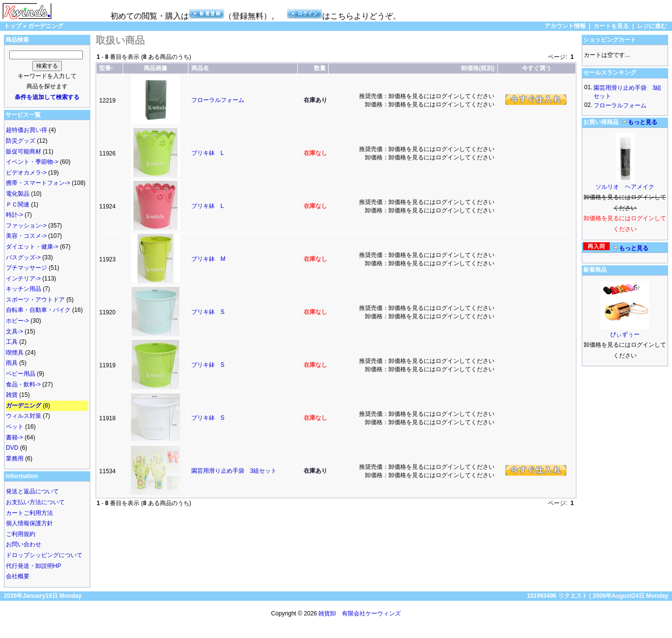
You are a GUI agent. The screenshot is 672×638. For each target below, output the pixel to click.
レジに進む (652, 26)
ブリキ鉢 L (207, 153)
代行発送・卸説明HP (34, 566)
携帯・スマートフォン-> (38, 183)
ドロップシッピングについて (44, 555)
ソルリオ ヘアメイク (625, 187)
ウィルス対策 (24, 416)
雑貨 (12, 395)
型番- (106, 68)
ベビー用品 (21, 374)
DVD (12, 448)
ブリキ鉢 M (208, 259)
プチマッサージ (26, 268)
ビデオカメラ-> (26, 173)
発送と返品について (32, 491)
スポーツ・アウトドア (35, 300)
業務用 (15, 459)
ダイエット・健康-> (32, 247)
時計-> (14, 215)
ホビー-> (17, 321)
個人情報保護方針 (29, 523)
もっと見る (640, 122)
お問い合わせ (24, 544)
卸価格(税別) (478, 68)
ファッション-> (26, 226)
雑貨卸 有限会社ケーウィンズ (360, 613)
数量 (320, 68)
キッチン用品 (24, 289)
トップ (13, 26)
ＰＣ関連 (18, 204)
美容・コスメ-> (26, 236)
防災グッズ (21, 141)
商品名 (200, 68)
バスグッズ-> (23, 257)
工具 (12, 342)
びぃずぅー (625, 334)
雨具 (12, 363)
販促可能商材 (24, 152)
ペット (15, 427)
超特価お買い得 (26, 130)
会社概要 (18, 576)
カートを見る (611, 26)
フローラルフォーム (218, 100)
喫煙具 (15, 353)
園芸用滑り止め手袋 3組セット (234, 471)
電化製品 (18, 194)
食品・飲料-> (23, 384)
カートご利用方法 (29, 513)
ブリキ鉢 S (208, 312)
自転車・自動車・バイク (38, 310)
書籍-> (14, 437)
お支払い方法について (35, 502)
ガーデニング (46, 26)
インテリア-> (23, 279)
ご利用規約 (21, 534)
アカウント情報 (565, 26)
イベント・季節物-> (32, 162)
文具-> (14, 332)
